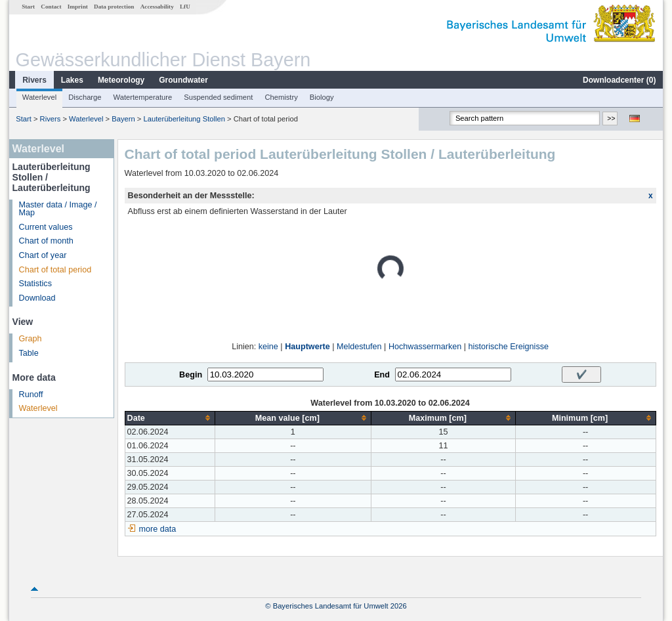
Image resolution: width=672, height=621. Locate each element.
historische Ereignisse (508, 347)
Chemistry (281, 97)
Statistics (35, 284)
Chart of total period (55, 270)
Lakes (72, 80)
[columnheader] (170, 418)
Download (37, 298)
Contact (51, 7)
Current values (46, 227)
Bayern (123, 119)
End (382, 375)
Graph (31, 339)
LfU (185, 7)
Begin (191, 375)
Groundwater (183, 80)
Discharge (85, 97)
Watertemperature (143, 97)
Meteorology (121, 80)
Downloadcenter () (619, 80)
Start (28, 7)
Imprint (78, 7)
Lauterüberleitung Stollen (184, 119)
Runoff (31, 395)
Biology (322, 97)
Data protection (114, 7)
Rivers (34, 80)
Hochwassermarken (425, 347)
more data (158, 529)
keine (268, 347)
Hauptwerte (307, 347)
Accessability (157, 7)
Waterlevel (39, 97)
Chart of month (46, 241)
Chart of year (43, 255)
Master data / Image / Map (58, 209)
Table (29, 353)
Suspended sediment (218, 97)
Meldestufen (359, 347)
